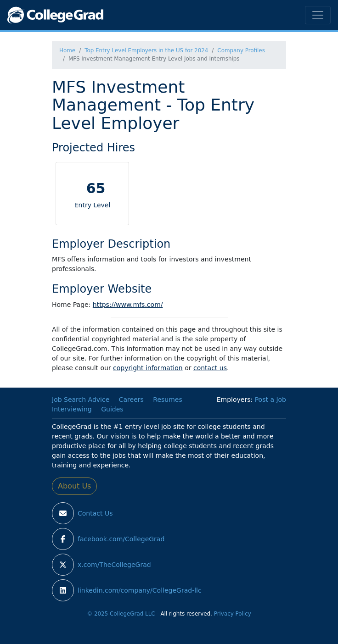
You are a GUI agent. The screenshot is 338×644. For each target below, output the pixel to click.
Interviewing (72, 409)
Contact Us (95, 513)
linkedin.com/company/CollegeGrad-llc (140, 590)
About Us (74, 486)
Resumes (167, 400)
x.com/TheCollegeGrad (114, 565)
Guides (112, 409)
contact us (210, 368)
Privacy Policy (233, 614)
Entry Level (93, 205)
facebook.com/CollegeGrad (121, 539)
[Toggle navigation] (318, 15)
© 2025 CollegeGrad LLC (121, 614)
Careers (131, 400)
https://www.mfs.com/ (128, 305)
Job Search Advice (81, 400)
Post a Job (270, 400)
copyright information (148, 368)
